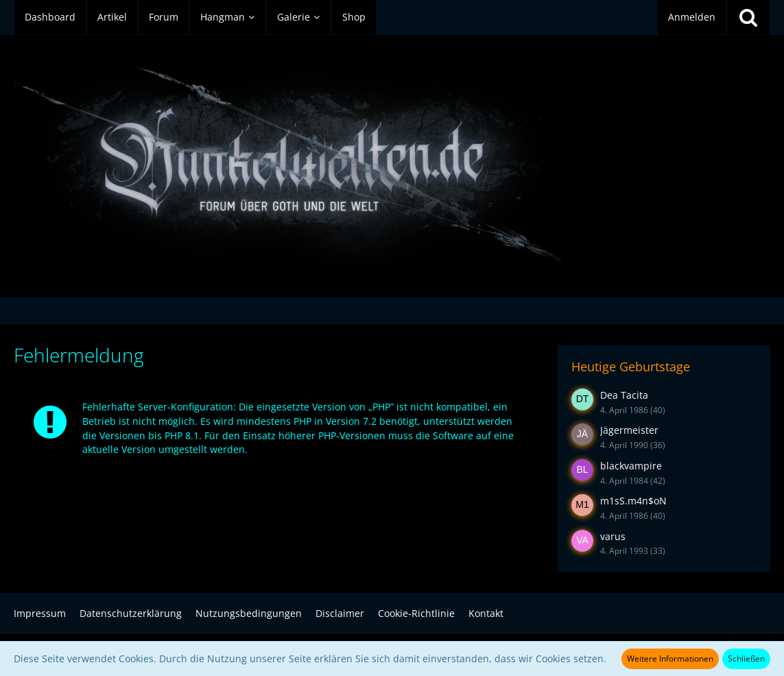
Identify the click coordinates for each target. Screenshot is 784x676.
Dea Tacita (624, 395)
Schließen (746, 658)
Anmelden (692, 17)
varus (613, 536)
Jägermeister (629, 430)
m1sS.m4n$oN (633, 501)
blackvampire (631, 466)
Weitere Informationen (670, 658)
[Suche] (748, 17)
